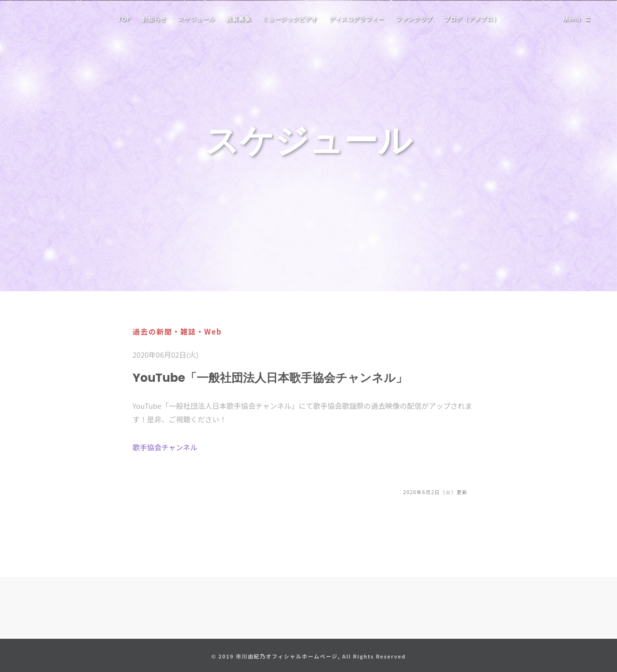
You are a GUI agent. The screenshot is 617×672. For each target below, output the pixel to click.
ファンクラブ (414, 19)
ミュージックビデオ (290, 19)
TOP (124, 19)
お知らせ (154, 19)
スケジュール (196, 19)
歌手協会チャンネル (165, 447)
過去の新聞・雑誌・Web (177, 331)
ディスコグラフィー (357, 19)
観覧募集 (238, 19)
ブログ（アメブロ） (471, 19)
